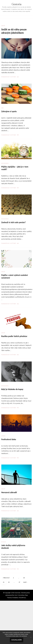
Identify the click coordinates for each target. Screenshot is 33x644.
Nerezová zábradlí (9, 492)
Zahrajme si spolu (9, 111)
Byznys (4, 542)
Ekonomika (5, 163)
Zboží (3, 26)
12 (10, 582)
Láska (3, 436)
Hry (3, 108)
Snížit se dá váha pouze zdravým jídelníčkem (14, 31)
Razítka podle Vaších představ (14, 336)
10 (25, 577)
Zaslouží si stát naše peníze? (14, 222)
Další (25, 582)
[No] (31, 637)
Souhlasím (17, 640)
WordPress (22, 598)
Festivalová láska (9, 439)
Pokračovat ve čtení (10, 77)
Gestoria (17, 4)
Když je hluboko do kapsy (12, 389)
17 (20, 582)
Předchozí (6, 578)
